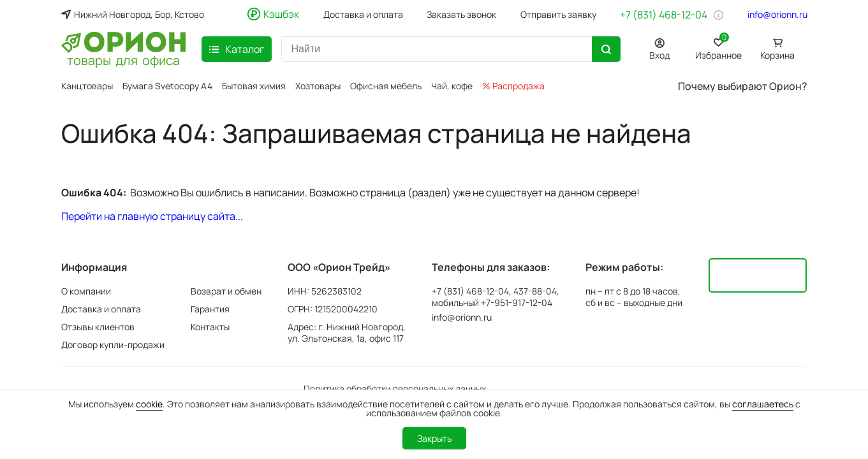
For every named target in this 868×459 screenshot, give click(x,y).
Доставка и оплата (363, 15)
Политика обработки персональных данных (395, 389)
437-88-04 (535, 291)
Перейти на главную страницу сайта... (152, 216)
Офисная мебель (386, 86)
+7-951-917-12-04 (517, 303)
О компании (86, 291)
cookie (149, 404)
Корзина (777, 55)
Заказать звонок (461, 15)
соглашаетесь (763, 404)
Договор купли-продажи (113, 345)
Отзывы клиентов (98, 327)
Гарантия (210, 309)
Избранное (718, 47)
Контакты (210, 327)
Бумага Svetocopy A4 (167, 86)
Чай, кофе (452, 86)
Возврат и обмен (226, 291)
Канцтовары (87, 86)
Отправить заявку (558, 15)
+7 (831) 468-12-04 (664, 15)
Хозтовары (318, 86)
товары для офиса (123, 59)
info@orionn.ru (777, 15)
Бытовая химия (254, 86)
